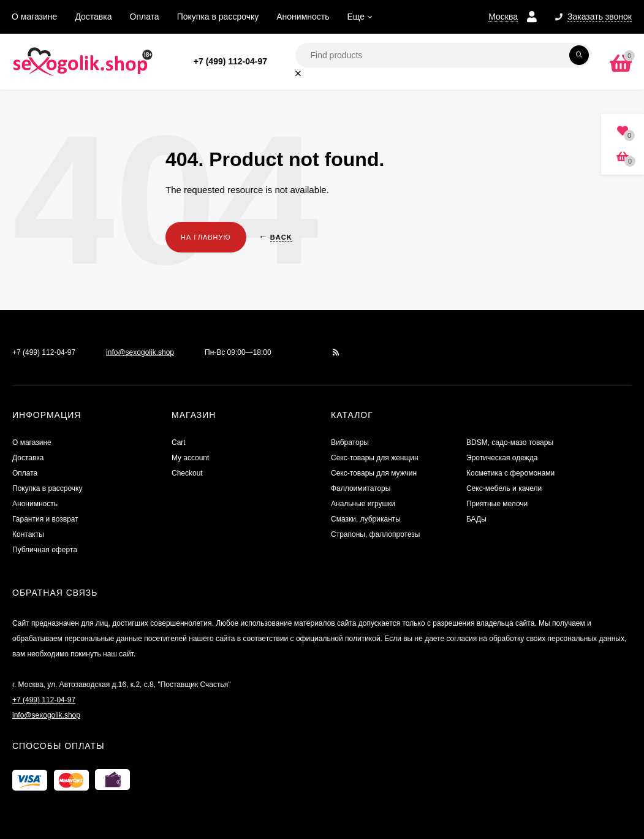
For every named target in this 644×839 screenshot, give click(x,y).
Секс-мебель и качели (504, 488)
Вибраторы (350, 442)
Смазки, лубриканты (366, 519)
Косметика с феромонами (510, 473)
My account (190, 458)
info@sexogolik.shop (140, 352)
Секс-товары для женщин (375, 458)
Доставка (93, 17)
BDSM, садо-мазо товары (510, 442)
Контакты (28, 534)
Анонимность (303, 17)
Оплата (145, 17)
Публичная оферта (45, 550)
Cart (179, 442)
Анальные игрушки (363, 504)
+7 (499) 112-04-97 (230, 61)
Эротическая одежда (502, 458)
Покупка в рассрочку (218, 17)
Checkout (187, 473)
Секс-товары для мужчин (374, 473)
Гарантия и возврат (45, 519)
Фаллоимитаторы (361, 488)
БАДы (476, 519)
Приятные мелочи (497, 504)
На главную (206, 237)
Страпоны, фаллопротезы (375, 534)
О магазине (34, 17)
